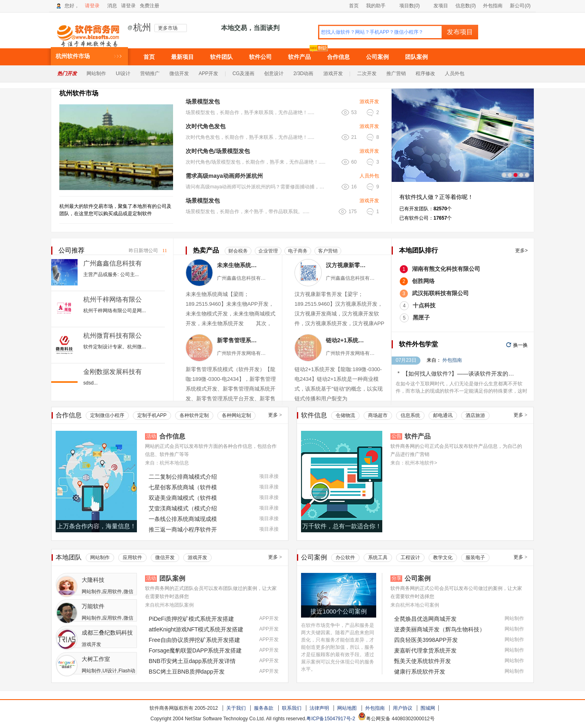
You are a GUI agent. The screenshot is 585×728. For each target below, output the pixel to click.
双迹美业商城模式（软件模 (183, 498)
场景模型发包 (203, 102)
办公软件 (345, 557)
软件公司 (260, 57)
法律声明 (319, 708)
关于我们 (236, 708)
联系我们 (292, 708)
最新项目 (182, 57)
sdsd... (90, 383)
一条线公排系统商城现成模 (183, 519)
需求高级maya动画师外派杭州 (224, 176)
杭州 (142, 28)
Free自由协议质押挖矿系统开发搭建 (194, 640)
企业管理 (268, 251)
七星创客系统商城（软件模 (183, 487)
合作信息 (338, 57)
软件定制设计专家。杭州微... (115, 347)
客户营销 (328, 251)
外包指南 (493, 6)
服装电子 (475, 557)
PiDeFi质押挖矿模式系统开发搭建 (191, 619)
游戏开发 (333, 73)
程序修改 (425, 73)
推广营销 (396, 73)
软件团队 (221, 57)
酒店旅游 (475, 415)
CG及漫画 (243, 73)
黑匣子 (421, 318)
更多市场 (168, 28)
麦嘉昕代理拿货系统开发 (425, 650)
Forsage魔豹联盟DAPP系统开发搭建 (195, 650)
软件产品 (299, 57)
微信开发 (179, 73)
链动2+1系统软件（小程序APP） (347, 340)
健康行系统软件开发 (420, 672)
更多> (521, 251)
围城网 (428, 708)
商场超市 (378, 415)
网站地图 (347, 708)
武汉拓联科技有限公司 (440, 293)
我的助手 (376, 6)
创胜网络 (423, 281)
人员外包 (455, 73)
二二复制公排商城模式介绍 (183, 477)
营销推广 (150, 73)
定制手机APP (152, 415)
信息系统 (410, 415)
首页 (354, 6)
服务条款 (264, 708)
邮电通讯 (443, 415)
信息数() (466, 6)
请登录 (92, 6)
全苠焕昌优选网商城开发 (425, 619)
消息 (112, 6)
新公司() (520, 6)
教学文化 (443, 557)
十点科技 (424, 305)
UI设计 (123, 73)
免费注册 (149, 6)
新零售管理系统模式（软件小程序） (238, 340)
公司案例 (377, 57)
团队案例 (416, 57)
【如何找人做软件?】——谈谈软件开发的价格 (461, 374)
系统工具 (378, 557)
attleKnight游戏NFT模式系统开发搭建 (196, 629)
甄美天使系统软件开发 (422, 661)
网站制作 (96, 73)
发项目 (437, 6)
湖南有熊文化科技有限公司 (446, 269)
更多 (275, 415)
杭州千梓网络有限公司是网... (115, 311)
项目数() (406, 6)
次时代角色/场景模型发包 (218, 151)
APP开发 (208, 73)
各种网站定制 (236, 415)
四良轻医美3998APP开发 (426, 640)
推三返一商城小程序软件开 (183, 529)
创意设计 (274, 73)
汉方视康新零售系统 (347, 265)
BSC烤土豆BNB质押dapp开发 (187, 672)
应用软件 (132, 557)
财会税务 (238, 251)
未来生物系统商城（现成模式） (238, 265)
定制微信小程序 (107, 415)
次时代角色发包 (206, 126)
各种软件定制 (194, 415)
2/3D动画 (303, 73)
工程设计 (410, 557)
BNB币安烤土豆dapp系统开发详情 (192, 661)
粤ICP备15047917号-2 (331, 719)
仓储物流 (345, 415)
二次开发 (367, 73)
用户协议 (403, 708)
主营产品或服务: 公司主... (111, 274)
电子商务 (298, 251)
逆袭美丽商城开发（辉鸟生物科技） (440, 629)
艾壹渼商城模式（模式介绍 (183, 508)
